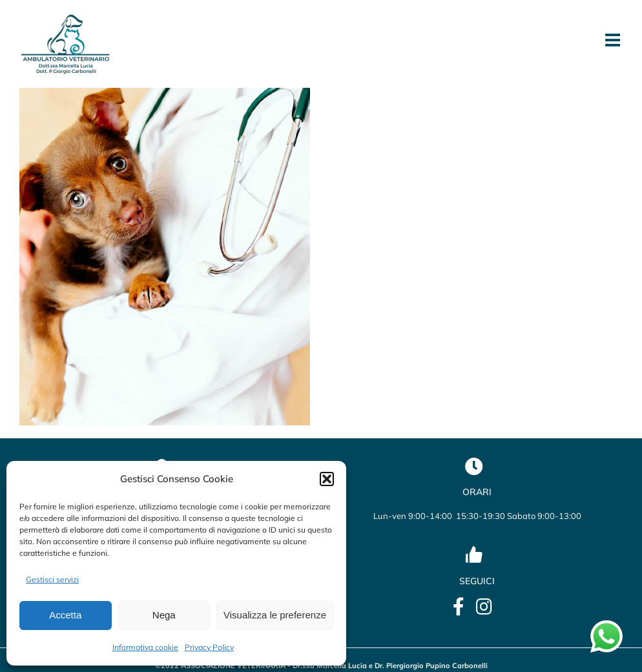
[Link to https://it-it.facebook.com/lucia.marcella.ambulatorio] (459, 607)
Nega (164, 615)
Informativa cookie (145, 647)
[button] (327, 479)
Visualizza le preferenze (275, 615)
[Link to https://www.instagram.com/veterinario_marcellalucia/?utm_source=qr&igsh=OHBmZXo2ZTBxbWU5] (484, 607)
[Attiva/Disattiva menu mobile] (614, 40)
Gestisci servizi (52, 579)
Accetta (65, 615)
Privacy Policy (209, 647)
